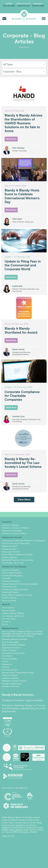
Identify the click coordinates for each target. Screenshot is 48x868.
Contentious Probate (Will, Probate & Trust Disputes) (23, 541)
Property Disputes (9, 557)
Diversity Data (21, 823)
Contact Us (7, 522)
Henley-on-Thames (24, 4)
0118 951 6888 (38, 6)
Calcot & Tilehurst (9, 650)
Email (4, 19)
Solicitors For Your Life (12, 537)
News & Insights (9, 611)
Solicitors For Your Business (14, 567)
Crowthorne (7, 656)
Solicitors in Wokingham (12, 531)
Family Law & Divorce (11, 552)
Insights (8, 257)
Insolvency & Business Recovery (15, 589)
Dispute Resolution (10, 546)
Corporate (6, 578)
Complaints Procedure (17, 820)
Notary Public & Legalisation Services (17, 554)
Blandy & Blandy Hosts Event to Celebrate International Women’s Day (22, 196)
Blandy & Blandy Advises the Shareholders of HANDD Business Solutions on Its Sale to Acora (23, 123)
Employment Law (9, 549)
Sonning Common (10, 670)
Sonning (5, 667)
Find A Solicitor (8, 608)
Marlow (5, 661)
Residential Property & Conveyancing (17, 560)
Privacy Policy (34, 820)
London (19, 634)
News (7, 111)
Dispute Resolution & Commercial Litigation (20, 584)
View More (24, 499)
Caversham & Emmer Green (13, 653)
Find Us (5, 624)
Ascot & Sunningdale (10, 642)
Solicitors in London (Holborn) (15, 533)
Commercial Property (11, 581)
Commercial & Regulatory (12, 576)
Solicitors (7, 705)
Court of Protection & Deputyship (16, 543)
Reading (9, 4)
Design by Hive (8, 836)
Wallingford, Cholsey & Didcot (14, 681)
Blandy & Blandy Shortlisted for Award (21, 330)
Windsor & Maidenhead (12, 684)
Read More (11, 139)
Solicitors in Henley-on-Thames (15, 528)
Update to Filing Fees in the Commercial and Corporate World (23, 265)
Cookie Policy (8, 823)
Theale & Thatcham (10, 675)
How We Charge (9, 619)
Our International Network (13, 616)
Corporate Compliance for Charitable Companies (22, 396)
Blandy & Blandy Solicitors (18, 695)
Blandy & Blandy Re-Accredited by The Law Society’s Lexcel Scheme (23, 463)
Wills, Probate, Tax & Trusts (13, 563)
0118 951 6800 (9, 6)
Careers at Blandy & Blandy (13, 613)
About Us (6, 604)
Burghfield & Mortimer (11, 648)
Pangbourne (7, 664)
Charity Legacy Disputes (12, 573)
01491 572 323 (23, 6)
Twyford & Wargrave (10, 678)
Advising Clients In (10, 628)
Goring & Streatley (9, 659)
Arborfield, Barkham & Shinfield (15, 639)
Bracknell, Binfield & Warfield (13, 645)
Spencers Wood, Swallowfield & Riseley (18, 673)
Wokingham (38, 4)
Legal (4, 820)
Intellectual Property (10, 592)
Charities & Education (11, 570)
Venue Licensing (9, 600)
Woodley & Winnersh (11, 686)
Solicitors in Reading (10, 525)
